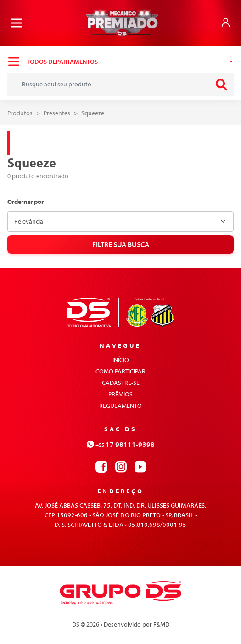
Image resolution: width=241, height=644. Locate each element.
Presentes (57, 113)
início (121, 360)
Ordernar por (25, 202)
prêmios (120, 394)
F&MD (161, 624)
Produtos (20, 113)
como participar (120, 371)
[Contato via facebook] (101, 466)
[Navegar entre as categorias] (120, 62)
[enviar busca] (221, 84)
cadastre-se (121, 383)
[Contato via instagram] (121, 466)
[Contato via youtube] (140, 466)
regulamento (120, 406)
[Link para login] (226, 23)
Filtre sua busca (121, 244)
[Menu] (17, 23)
